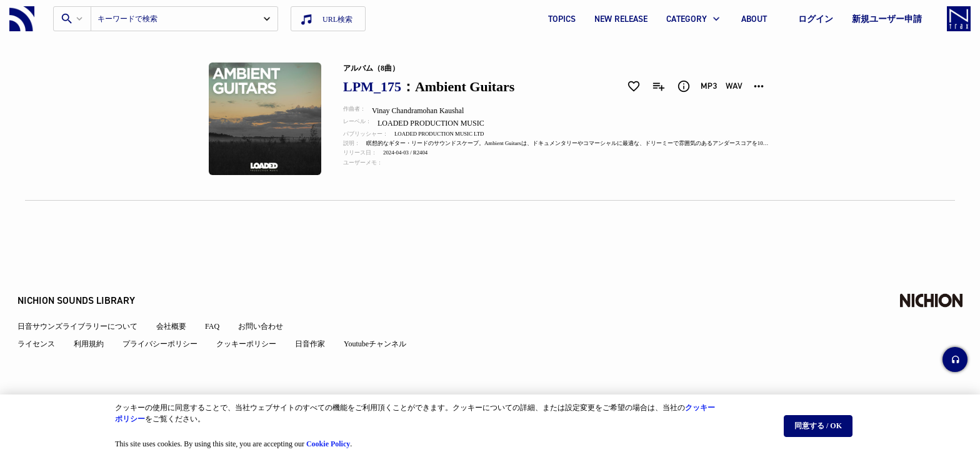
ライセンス (44, 314)
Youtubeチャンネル (382, 314)
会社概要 (179, 296)
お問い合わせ (268, 296)
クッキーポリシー (254, 314)
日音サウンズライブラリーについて (85, 296)
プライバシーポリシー (167, 314)
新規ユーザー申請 (887, 19)
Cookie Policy (328, 439)
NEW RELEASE (621, 19)
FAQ (220, 296)
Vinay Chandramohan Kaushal (425, 111)
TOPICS (562, 19)
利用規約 (96, 314)
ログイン (816, 19)
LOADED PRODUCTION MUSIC (440, 123)
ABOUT (754, 19)
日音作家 (317, 314)
